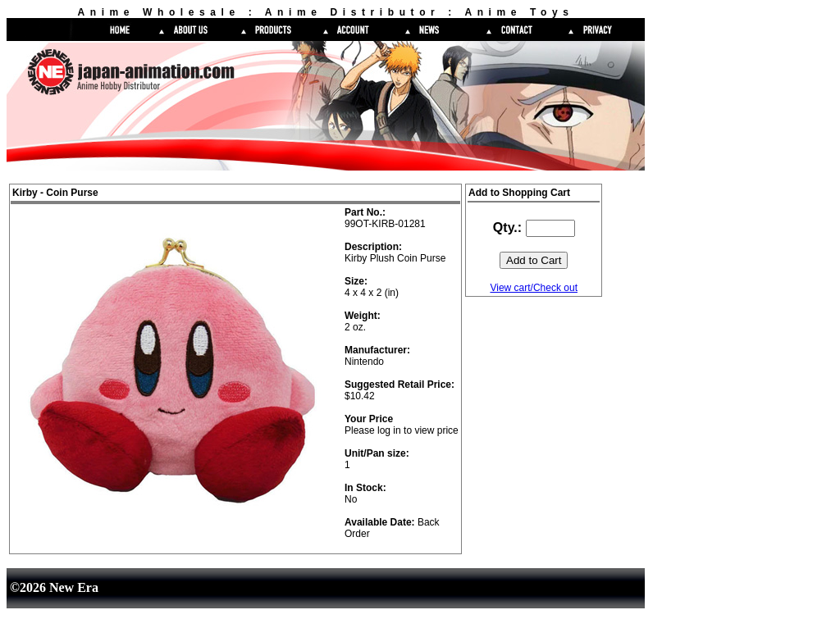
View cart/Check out (534, 288)
